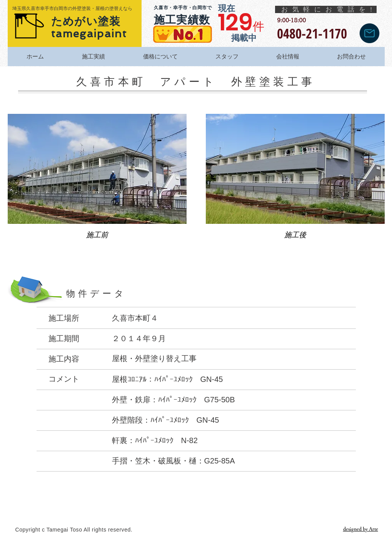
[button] (97, 183)
